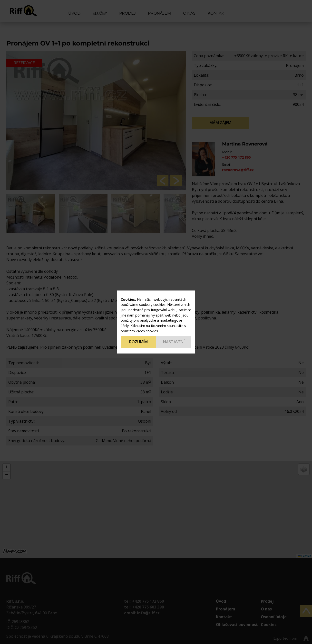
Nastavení (174, 342)
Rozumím (138, 342)
